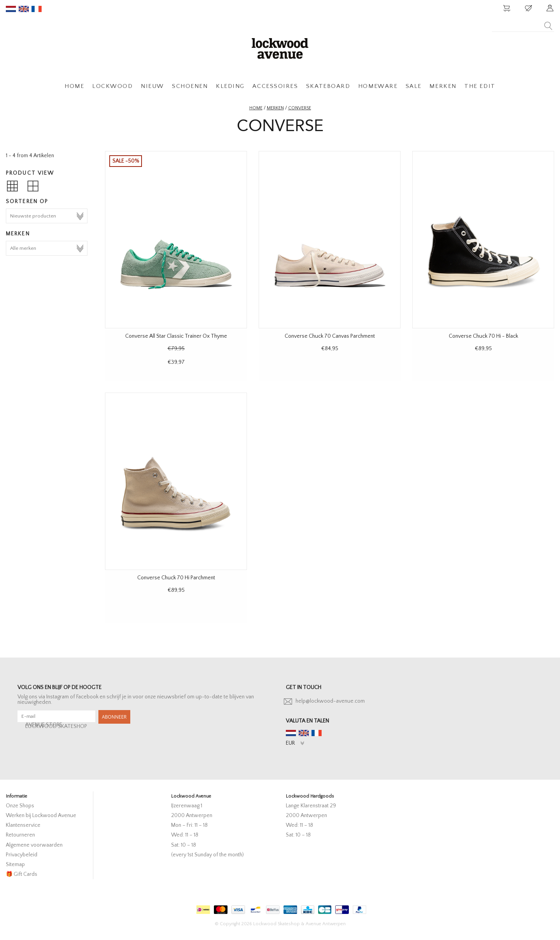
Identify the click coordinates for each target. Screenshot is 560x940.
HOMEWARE (378, 86)
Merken (275, 108)
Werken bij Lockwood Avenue (41, 815)
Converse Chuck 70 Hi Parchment (176, 578)
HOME (74, 86)
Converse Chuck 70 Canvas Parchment (330, 336)
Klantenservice (23, 825)
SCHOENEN (190, 86)
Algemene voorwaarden (34, 845)
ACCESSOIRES (275, 86)
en (24, 9)
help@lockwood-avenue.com (330, 701)
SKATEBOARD (328, 86)
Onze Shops (20, 806)
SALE (414, 86)
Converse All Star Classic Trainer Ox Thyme (176, 336)
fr (37, 9)
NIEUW (152, 86)
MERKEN (443, 86)
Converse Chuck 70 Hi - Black (483, 336)
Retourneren (20, 835)
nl (11, 9)
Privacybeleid (22, 855)
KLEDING (230, 86)
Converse (300, 108)
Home (256, 108)
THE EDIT (480, 86)
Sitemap (15, 865)
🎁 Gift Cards (22, 874)
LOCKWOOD (112, 86)
